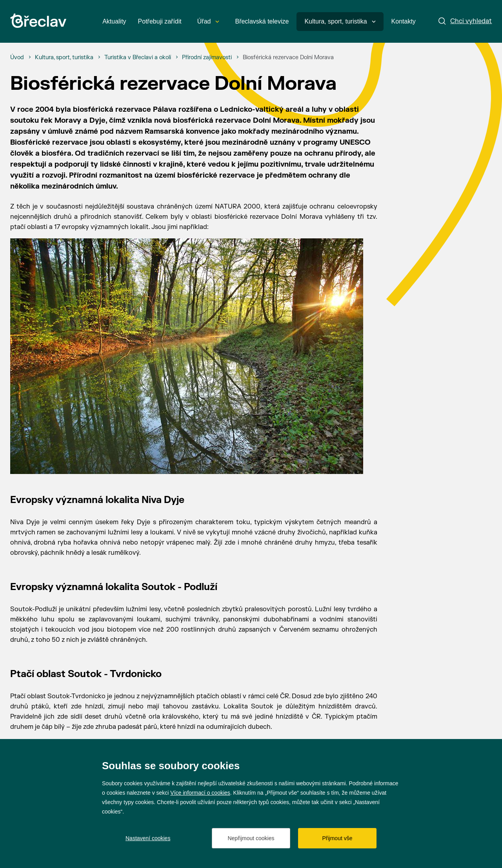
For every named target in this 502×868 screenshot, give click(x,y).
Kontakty (404, 21)
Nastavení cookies (148, 838)
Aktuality (114, 21)
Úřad (208, 21)
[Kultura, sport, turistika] (64, 58)
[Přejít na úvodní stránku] (38, 21)
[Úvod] (17, 58)
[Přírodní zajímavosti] (207, 58)
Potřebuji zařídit (160, 21)
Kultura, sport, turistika (340, 21)
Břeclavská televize (262, 21)
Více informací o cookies (200, 793)
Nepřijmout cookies (251, 838)
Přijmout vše (337, 838)
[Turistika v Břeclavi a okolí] (138, 58)
